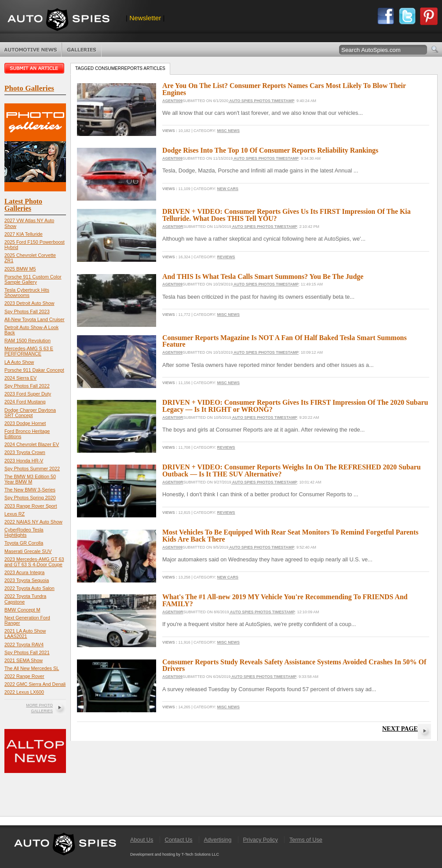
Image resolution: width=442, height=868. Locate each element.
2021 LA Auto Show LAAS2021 (25, 634)
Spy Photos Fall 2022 (27, 386)
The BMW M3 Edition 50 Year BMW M (30, 479)
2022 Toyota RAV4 (24, 645)
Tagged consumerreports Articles (120, 68)
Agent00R (173, 227)
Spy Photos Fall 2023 (27, 311)
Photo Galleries (82, 50)
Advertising (218, 840)
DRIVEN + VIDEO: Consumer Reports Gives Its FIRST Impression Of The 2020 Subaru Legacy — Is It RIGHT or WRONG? (295, 406)
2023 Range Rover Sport (31, 506)
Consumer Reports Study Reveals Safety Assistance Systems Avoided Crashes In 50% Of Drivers (294, 665)
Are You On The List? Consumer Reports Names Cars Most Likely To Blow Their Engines (284, 89)
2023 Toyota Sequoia (27, 580)
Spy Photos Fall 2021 (27, 652)
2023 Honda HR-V (24, 461)
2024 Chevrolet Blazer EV (32, 444)
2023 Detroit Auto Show (29, 303)
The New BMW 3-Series (30, 490)
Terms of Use (306, 840)
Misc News (228, 131)
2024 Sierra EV (20, 378)
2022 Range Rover (24, 676)
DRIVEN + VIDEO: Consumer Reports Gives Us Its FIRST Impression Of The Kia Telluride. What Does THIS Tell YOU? (287, 215)
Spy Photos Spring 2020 (30, 498)
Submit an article (35, 68)
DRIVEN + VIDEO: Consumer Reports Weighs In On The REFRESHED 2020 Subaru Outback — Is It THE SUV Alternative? (292, 471)
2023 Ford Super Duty (28, 394)
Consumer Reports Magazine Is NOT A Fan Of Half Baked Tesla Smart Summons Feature (285, 341)
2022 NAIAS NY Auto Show (33, 522)
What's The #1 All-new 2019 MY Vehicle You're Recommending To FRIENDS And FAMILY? (285, 600)
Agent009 (172, 101)
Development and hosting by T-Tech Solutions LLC (175, 854)
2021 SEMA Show (24, 660)
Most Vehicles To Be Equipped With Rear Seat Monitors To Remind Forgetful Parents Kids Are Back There (290, 536)
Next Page (400, 729)
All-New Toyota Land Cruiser (35, 319)
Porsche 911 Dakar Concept (34, 370)
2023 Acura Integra (24, 572)
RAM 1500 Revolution (27, 341)
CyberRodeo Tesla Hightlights (24, 532)
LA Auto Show (19, 362)
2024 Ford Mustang (25, 402)
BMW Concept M (22, 610)
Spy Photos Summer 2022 (32, 469)
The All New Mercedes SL (32, 668)
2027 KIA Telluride (24, 234)
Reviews (226, 257)
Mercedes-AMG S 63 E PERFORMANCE (29, 351)
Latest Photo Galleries (23, 205)
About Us (142, 840)
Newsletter (145, 18)
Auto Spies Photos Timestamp (261, 101)
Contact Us (178, 840)
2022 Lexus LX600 (24, 692)
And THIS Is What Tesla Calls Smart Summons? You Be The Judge (263, 277)
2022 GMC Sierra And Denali (35, 684)
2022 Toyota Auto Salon (29, 588)
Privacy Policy (261, 840)
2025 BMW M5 (20, 269)
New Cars (228, 189)
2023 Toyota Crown (25, 452)
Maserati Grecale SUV (28, 551)
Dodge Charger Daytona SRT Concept (30, 413)
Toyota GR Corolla (24, 543)
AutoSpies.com (58, 20)
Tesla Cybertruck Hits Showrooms (27, 293)
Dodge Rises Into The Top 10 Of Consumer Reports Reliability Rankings (270, 150)
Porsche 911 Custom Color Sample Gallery (33, 279)
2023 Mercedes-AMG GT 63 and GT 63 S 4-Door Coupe (34, 562)
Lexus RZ (15, 514)
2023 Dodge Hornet (25, 423)
